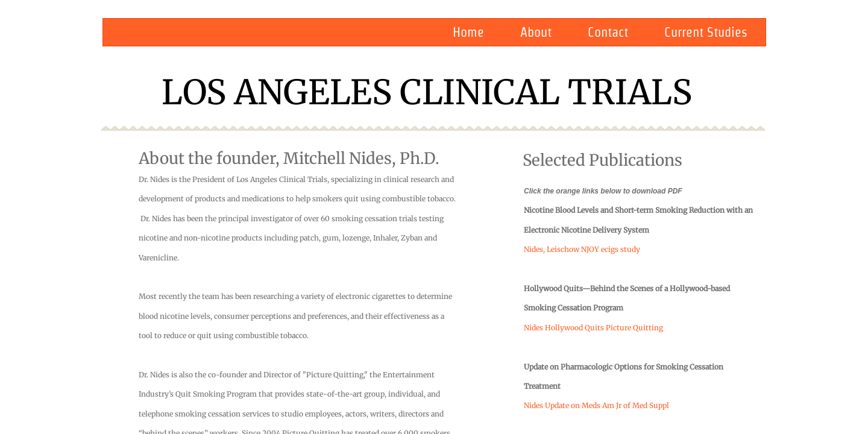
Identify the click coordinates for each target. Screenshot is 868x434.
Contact (608, 32)
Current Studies (706, 32)
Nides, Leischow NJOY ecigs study (582, 249)
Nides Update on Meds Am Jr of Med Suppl (596, 405)
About (536, 32)
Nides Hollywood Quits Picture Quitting (593, 328)
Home (468, 32)
